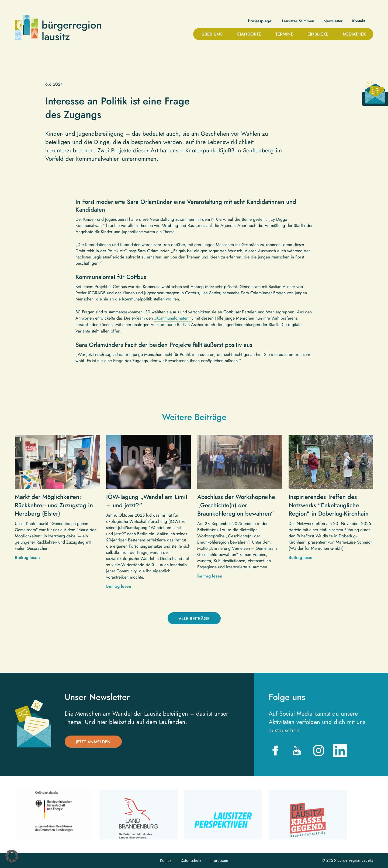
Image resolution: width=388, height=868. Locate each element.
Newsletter (333, 21)
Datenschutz (191, 861)
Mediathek (354, 34)
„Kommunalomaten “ (173, 318)
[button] (12, 856)
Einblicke (318, 34)
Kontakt (359, 21)
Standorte (249, 34)
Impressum (219, 861)
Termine (284, 34)
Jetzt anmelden (93, 742)
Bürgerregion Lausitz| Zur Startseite (58, 28)
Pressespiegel (260, 21)
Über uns (212, 34)
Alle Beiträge (194, 619)
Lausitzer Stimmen (298, 21)
